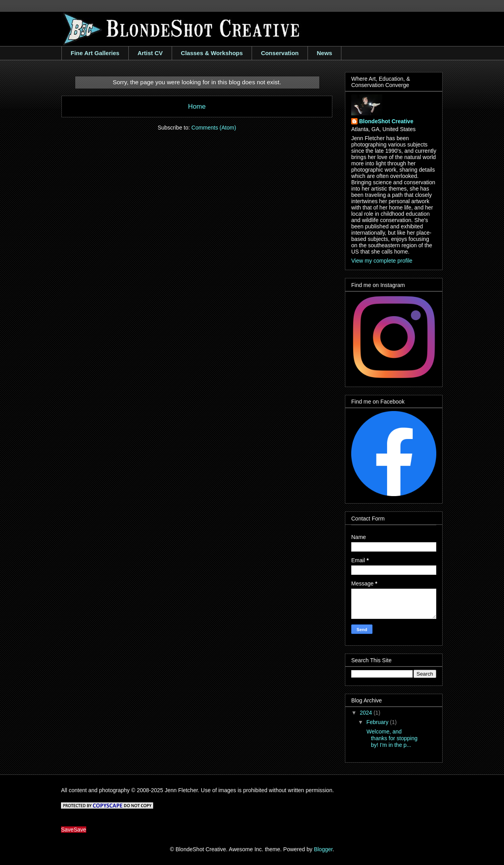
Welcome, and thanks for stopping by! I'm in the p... (391, 738)
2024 (367, 713)
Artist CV (150, 53)
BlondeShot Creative (386, 121)
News (324, 53)
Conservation (280, 53)
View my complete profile (382, 261)
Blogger (323, 849)
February (378, 722)
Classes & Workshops (212, 53)
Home (197, 107)
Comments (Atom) (214, 128)
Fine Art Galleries (95, 53)
